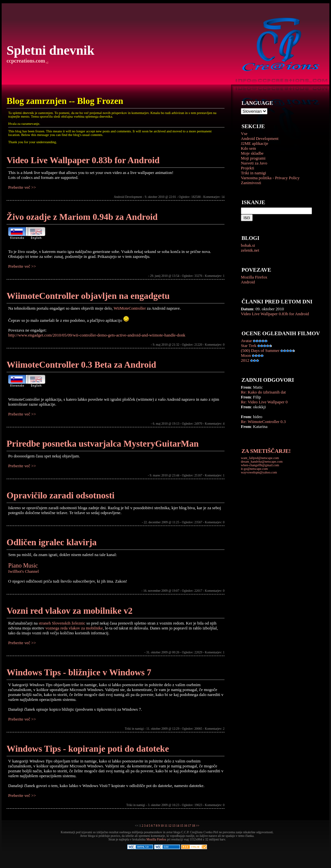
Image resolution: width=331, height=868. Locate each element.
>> (197, 826)
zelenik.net (250, 250)
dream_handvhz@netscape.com (262, 462)
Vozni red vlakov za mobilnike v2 (69, 611)
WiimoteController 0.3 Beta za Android (81, 365)
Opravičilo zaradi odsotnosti (60, 495)
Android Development (260, 139)
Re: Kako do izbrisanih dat (263, 392)
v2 (47, 63)
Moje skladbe (252, 153)
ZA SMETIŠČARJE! (266, 451)
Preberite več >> (22, 187)
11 (166, 826)
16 (185, 826)
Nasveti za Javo (254, 163)
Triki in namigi (253, 173)
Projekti (248, 168)
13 (174, 826)
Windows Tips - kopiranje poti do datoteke (88, 749)
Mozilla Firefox (254, 277)
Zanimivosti (251, 183)
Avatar (246, 341)
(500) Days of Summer (260, 351)
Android (248, 282)
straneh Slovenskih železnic (62, 623)
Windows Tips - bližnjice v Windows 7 (79, 672)
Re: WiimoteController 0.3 (263, 422)
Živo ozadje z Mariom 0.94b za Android (82, 217)
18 (193, 826)
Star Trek (249, 346)
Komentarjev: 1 (215, 276)
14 (178, 826)
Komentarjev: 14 (214, 197)
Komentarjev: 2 (215, 729)
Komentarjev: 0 (215, 345)
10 (162, 826)
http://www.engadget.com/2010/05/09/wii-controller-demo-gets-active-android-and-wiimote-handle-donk (97, 335)
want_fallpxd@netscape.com (260, 458)
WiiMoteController (130, 308)
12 (170, 826)
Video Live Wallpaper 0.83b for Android (275, 314)
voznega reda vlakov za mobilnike (74, 628)
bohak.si (248, 245)
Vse (244, 134)
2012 (245, 360)
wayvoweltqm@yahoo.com (259, 472)
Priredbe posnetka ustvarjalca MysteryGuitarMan (103, 444)
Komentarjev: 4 (215, 424)
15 (182, 826)
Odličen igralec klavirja (52, 542)
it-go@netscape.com (254, 469)
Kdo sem (248, 148)
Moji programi (253, 158)
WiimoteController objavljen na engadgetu (88, 296)
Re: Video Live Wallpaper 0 (264, 402)
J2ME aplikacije (255, 144)
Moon (246, 356)
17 (189, 826)
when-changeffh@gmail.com (260, 465)
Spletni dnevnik (50, 50)
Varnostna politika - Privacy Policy (270, 178)
